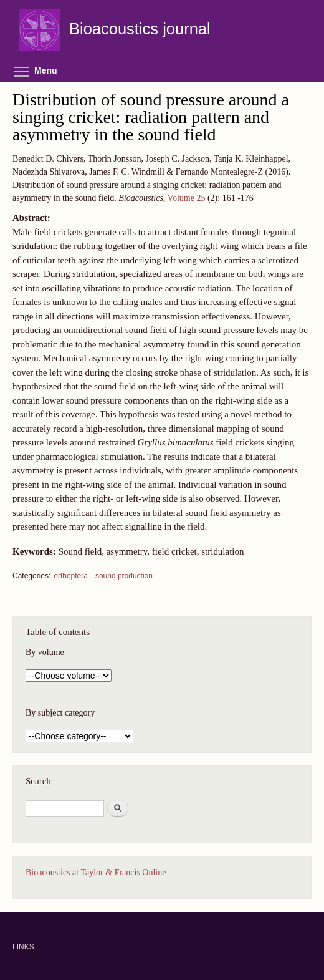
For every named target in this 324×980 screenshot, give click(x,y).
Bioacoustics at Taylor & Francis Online (96, 872)
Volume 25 (187, 198)
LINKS (23, 947)
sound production (124, 576)
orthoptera (71, 576)
